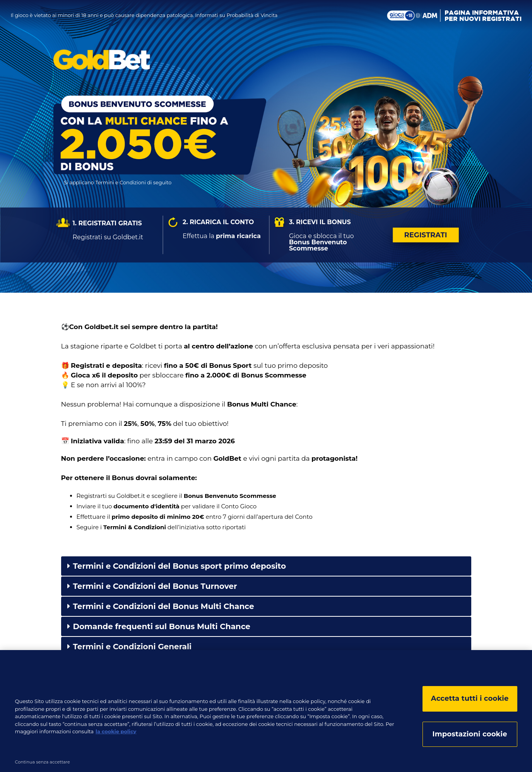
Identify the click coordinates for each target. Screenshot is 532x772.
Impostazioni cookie (470, 736)
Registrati (426, 235)
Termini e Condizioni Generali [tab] (129, 647)
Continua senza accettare (43, 764)
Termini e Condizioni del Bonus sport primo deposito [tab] (177, 566)
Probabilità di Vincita (252, 15)
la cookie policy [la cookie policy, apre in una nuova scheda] (116, 734)
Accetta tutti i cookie (470, 701)
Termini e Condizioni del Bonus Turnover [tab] (152, 586)
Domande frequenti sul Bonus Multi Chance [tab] (159, 626)
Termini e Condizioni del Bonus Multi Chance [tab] (161, 606)
